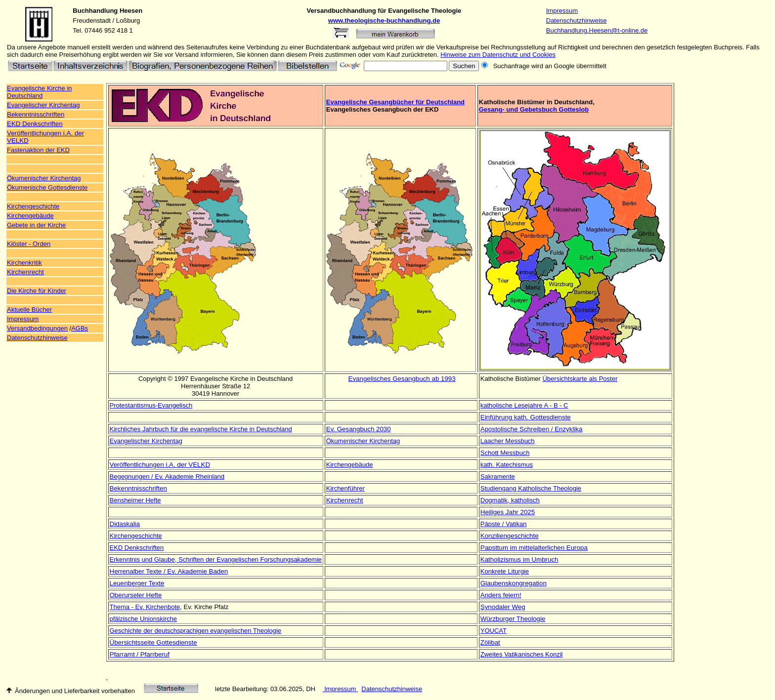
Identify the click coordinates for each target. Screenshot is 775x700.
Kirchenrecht (25, 272)
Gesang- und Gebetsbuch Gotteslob (534, 109)
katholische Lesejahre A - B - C (524, 405)
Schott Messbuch (505, 453)
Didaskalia (125, 524)
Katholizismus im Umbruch (519, 559)
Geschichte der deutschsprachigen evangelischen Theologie (195, 631)
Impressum (562, 11)
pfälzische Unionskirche (144, 619)
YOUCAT (494, 631)
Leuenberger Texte (137, 583)
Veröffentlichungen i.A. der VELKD (160, 465)
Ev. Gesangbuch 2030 (359, 429)
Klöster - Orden (29, 244)
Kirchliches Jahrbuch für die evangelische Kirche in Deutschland (201, 429)
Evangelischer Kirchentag (146, 441)
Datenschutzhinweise (577, 21)
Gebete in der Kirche (36, 225)
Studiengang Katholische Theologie (531, 488)
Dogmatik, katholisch (510, 500)
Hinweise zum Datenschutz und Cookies (498, 55)
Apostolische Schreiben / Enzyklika (532, 429)
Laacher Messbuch (508, 441)
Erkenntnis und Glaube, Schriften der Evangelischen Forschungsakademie (216, 559)
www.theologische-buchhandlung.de (384, 21)
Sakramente (498, 476)
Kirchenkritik (24, 263)
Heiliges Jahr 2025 (508, 512)
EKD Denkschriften (35, 124)
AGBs (80, 328)
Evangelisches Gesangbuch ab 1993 (402, 379)
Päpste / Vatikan (504, 524)
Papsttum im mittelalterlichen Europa (534, 548)
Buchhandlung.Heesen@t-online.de (597, 30)
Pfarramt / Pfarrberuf (140, 654)
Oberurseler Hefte (136, 595)
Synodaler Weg (503, 607)
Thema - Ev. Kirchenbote (145, 607)
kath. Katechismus (507, 465)
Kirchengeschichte (33, 206)
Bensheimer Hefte (135, 500)
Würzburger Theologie (513, 619)
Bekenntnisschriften (36, 114)
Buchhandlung (95, 11)
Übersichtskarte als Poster (580, 379)
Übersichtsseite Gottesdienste (153, 642)
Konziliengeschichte (510, 536)
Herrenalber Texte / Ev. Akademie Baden (169, 571)
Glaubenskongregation (514, 583)
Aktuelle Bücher (29, 309)
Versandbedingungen (37, 328)
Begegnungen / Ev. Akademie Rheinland (167, 476)
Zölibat (490, 642)
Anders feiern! (501, 595)
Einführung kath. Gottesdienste (526, 417)
